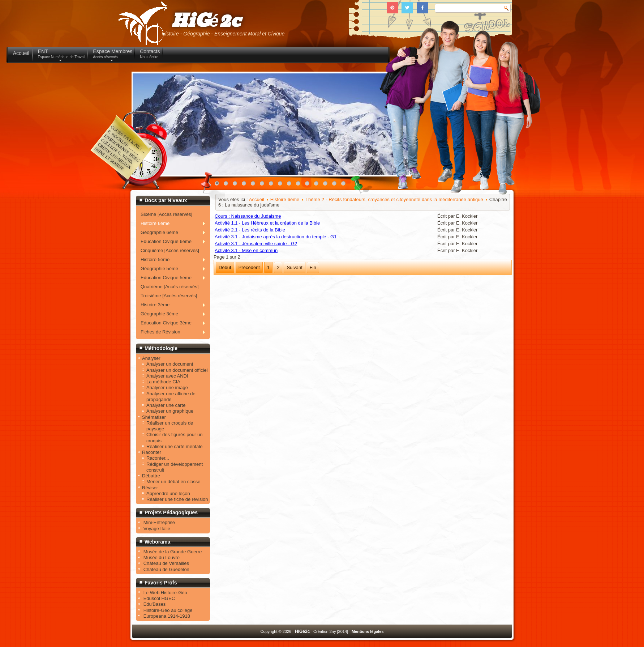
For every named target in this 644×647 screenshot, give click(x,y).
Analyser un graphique (170, 411)
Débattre (151, 476)
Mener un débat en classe (173, 482)
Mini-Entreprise (159, 522)
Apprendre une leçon (168, 493)
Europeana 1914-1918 (167, 616)
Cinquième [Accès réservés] (170, 250)
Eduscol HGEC (159, 598)
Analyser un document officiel (177, 370)
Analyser (151, 358)
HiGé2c (206, 21)
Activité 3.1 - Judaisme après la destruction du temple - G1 (276, 237)
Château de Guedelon (166, 569)
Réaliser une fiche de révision (177, 499)
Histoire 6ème (285, 199)
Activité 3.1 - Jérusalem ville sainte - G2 (256, 244)
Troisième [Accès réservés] (169, 296)
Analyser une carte (166, 405)
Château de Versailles (166, 563)
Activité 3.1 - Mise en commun (246, 250)
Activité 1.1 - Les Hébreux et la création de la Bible (267, 223)
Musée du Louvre (162, 557)
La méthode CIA (163, 382)
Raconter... (158, 458)
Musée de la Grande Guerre (173, 552)
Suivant (294, 267)
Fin (313, 267)
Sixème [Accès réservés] (166, 214)
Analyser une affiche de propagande (171, 397)
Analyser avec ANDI (167, 376)
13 (327, 185)
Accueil (257, 199)
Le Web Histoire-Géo (165, 593)
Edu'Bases (155, 604)
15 (345, 185)
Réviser (150, 488)
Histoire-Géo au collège (168, 610)
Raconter (152, 452)
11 (309, 185)
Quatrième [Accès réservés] (169, 287)
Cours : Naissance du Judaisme (248, 216)
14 (336, 185)
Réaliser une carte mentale (174, 446)
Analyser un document (170, 364)
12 (318, 185)
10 (300, 185)
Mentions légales (368, 631)
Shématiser (154, 417)
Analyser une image (167, 388)
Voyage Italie (157, 529)
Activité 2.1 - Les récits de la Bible (250, 230)
